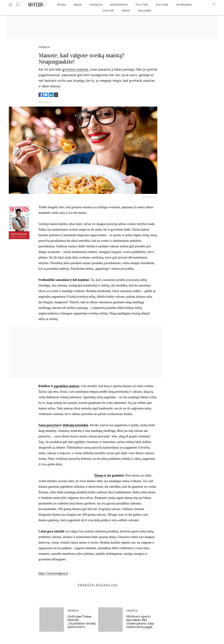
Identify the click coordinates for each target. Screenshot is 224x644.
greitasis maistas (75, 69)
